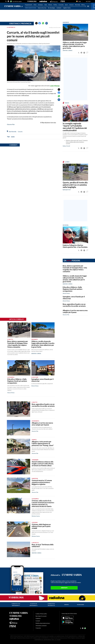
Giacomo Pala (11, 124)
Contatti (38, 621)
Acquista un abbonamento (34, 605)
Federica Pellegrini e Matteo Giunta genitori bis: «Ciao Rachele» (75, 246)
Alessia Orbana (66, 293)
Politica (55, 5)
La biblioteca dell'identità (51, 605)
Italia (46, 5)
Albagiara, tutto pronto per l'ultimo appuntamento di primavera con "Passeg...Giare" (43, 443)
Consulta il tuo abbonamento (16, 605)
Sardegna (40, 5)
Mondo (50, 5)
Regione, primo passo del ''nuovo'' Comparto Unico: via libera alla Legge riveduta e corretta (77, 142)
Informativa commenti (41, 626)
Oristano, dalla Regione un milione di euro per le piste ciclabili (41, 526)
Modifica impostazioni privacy (43, 623)
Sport (66, 5)
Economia (61, 5)
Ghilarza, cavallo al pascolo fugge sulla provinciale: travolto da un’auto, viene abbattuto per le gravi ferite (75, 45)
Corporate (38, 628)
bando (13, 137)
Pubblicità (38, 618)
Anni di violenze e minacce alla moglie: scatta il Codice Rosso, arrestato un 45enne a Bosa (43, 464)
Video (35, 5)
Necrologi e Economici (41, 616)
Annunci (71, 5)
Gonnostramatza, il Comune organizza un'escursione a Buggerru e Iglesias (42, 482)
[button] (36, 23)
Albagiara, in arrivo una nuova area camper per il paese (75, 311)
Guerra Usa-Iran (42, 8)
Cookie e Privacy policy (41, 614)
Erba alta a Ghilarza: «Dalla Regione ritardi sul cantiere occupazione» (73, 289)
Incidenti (59, 8)
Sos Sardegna (51, 8)
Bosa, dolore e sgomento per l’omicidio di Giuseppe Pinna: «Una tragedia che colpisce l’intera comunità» (75, 269)
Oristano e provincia (20, 24)
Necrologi (77, 5)
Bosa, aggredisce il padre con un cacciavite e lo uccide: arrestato (74, 305)
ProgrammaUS (28, 5)
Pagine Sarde (81, 605)
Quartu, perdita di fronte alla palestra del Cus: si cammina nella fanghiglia (75, 185)
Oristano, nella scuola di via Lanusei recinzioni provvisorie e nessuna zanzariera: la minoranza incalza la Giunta (43, 503)
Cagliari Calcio (67, 8)
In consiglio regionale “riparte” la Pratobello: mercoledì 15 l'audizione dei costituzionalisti (75, 127)
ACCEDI (88, 1)
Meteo (83, 5)
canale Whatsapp (55, 86)
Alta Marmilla (12, 132)
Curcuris (20, 132)
